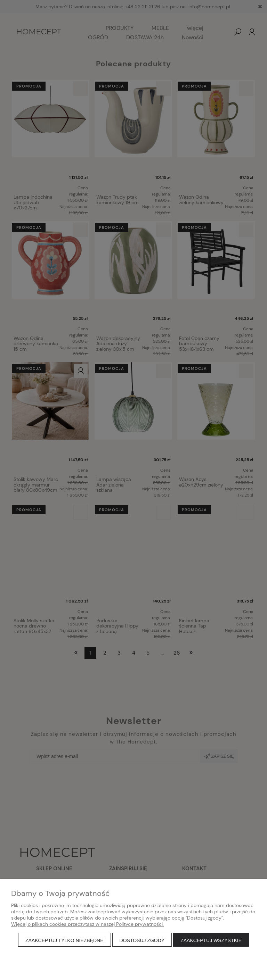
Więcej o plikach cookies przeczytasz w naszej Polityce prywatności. (87, 924)
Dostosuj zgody (142, 940)
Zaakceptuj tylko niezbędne (64, 940)
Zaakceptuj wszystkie (211, 940)
